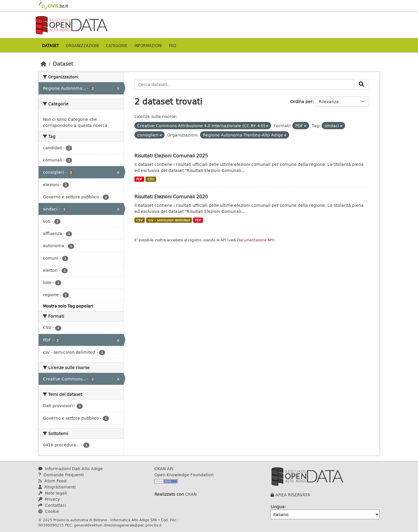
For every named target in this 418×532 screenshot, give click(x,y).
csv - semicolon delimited (169, 220)
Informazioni (148, 45)
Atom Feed (52, 481)
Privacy (49, 499)
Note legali (53, 493)
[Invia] (361, 84)
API (223, 240)
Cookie (49, 511)
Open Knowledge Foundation (184, 475)
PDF (139, 179)
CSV (151, 179)
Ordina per (301, 101)
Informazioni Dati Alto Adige (71, 469)
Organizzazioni (82, 45)
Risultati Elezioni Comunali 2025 (171, 156)
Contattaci (52, 505)
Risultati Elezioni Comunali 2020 (171, 196)
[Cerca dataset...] (244, 84)
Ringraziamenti (57, 487)
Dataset (51, 45)
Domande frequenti (61, 475)
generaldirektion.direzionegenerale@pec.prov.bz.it (118, 525)
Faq (173, 45)
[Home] (44, 64)
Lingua (278, 507)
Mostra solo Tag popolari (68, 306)
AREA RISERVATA (293, 495)
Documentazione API (255, 240)
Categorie (117, 45)
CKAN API (164, 469)
